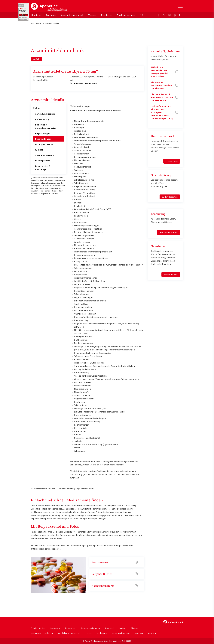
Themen (92, 15)
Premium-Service (38, 628)
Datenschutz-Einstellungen (42, 633)
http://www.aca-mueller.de (84, 83)
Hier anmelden (171, 275)
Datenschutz (70, 628)
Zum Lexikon (172, 161)
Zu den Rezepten (170, 197)
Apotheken (51, 15)
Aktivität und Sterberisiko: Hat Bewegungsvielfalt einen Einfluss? (160, 72)
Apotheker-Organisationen (69, 633)
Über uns (139, 633)
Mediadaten (102, 633)
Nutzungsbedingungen (90, 628)
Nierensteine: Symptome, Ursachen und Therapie (161, 85)
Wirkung (39, 150)
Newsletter (106, 15)
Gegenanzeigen (43, 133)
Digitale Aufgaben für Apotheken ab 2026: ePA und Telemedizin (162, 97)
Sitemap (135, 628)
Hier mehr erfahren (169, 232)
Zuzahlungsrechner (126, 15)
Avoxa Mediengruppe (121, 633)
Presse (89, 633)
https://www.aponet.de (173, 622)
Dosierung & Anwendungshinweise (46, 126)
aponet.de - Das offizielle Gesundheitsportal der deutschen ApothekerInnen (49, 7)
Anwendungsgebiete (45, 114)
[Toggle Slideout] (180, 6)
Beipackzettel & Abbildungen (43, 168)
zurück (36, 59)
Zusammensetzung (44, 155)
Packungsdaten (43, 161)
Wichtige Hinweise (44, 144)
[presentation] (143, 15)
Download (109, 628)
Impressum (55, 628)
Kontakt (122, 628)
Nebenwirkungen (43, 139)
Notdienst (36, 15)
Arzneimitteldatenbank (72, 15)
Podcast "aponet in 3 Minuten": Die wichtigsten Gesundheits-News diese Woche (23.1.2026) (162, 112)
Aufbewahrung (42, 119)
